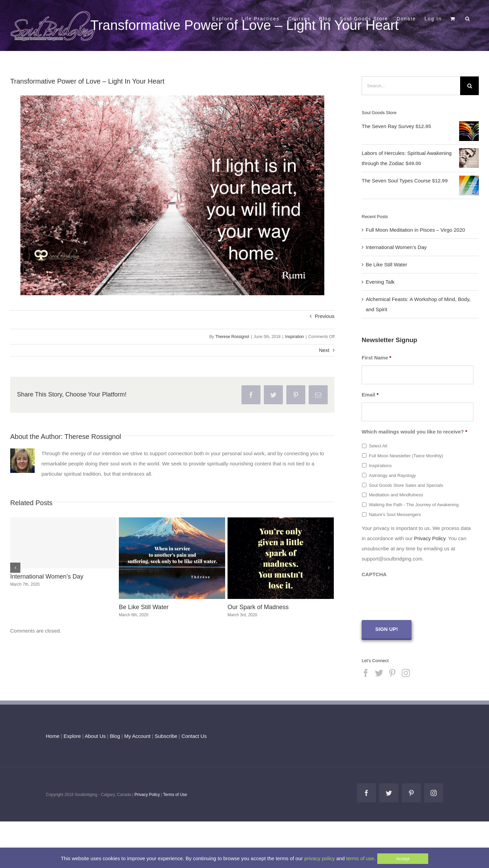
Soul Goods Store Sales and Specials (406, 485)
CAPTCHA (374, 574)
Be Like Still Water (144, 607)
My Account (138, 735)
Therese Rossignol (232, 337)
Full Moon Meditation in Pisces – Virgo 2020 (415, 230)
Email (370, 395)
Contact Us (193, 735)
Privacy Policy (430, 538)
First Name (376, 358)
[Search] (469, 86)
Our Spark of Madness (258, 607)
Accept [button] (403, 859)
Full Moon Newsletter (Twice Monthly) (406, 456)
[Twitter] (379, 672)
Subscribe (166, 735)
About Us (95, 735)
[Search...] (411, 86)
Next (324, 350)
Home (53, 735)
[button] (468, 18)
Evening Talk (380, 282)
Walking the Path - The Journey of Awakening (414, 505)
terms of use (360, 858)
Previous (325, 316)
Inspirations (380, 466)
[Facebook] (366, 672)
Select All (378, 446)
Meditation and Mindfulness (396, 495)
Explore (72, 735)
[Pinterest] (392, 672)
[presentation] (413, 596)
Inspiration (294, 337)
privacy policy (320, 858)
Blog (115, 735)
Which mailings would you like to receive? (414, 432)
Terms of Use (175, 794)
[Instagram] (406, 672)
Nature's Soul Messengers (395, 515)
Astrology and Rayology (392, 475)
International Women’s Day (47, 577)
